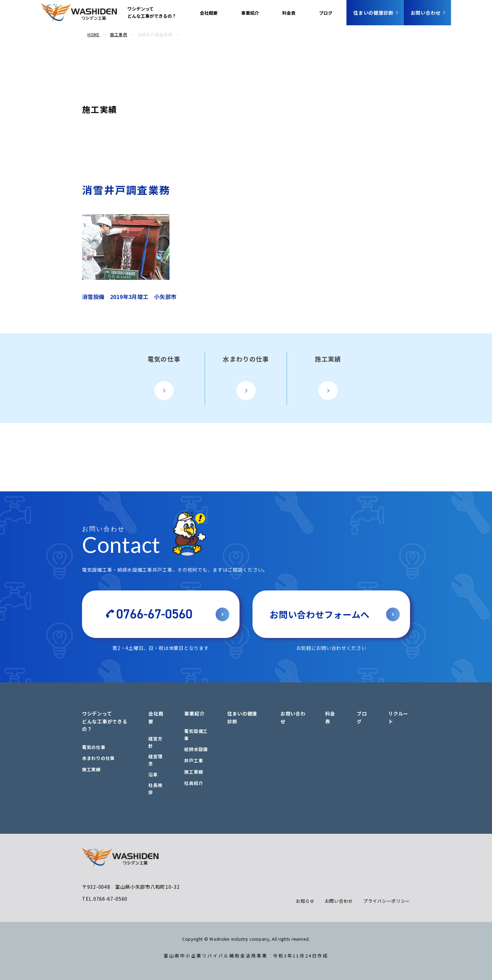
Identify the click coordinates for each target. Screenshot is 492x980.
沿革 (153, 774)
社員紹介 (194, 783)
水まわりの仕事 (98, 758)
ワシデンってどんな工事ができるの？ (152, 12)
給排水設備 (196, 749)
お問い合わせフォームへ (320, 614)
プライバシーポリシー (387, 901)
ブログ (326, 13)
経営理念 (155, 760)
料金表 (289, 13)
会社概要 (209, 13)
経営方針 (155, 742)
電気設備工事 (196, 735)
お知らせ (305, 901)
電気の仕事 (94, 747)
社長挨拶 (155, 789)
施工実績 (100, 109)
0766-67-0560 (154, 614)
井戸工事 (194, 760)
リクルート (398, 717)
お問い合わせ (426, 13)
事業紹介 (250, 13)
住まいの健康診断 (373, 13)
